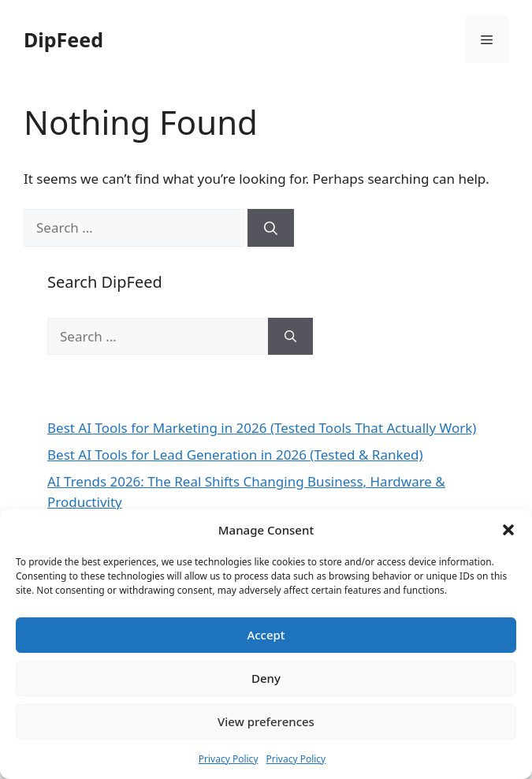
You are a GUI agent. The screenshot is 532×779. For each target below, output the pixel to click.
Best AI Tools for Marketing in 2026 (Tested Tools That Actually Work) (262, 428)
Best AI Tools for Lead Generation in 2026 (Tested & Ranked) (235, 455)
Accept (266, 635)
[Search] (271, 228)
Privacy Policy (229, 759)
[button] (508, 530)
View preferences (266, 721)
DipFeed (63, 39)
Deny (266, 678)
